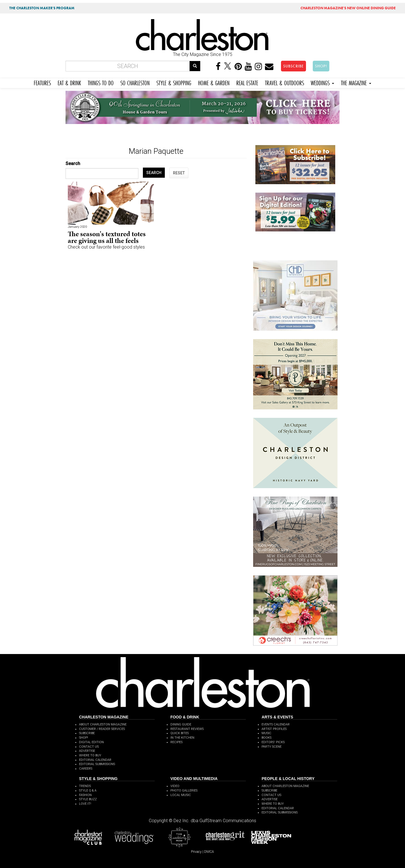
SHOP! (321, 66)
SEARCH (154, 173)
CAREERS (86, 769)
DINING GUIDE (181, 724)
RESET (179, 173)
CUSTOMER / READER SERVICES (102, 729)
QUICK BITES (180, 733)
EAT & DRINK (69, 82)
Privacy (196, 852)
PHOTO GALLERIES (184, 791)
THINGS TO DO (101, 82)
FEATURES (42, 82)
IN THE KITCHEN (182, 738)
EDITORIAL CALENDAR (95, 760)
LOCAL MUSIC (181, 795)
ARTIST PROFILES (274, 729)
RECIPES (176, 742)
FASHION (85, 795)
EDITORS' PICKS (273, 742)
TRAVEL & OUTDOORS (284, 82)
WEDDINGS (322, 82)
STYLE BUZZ (88, 799)
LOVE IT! (85, 804)
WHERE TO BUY (90, 755)
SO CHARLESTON (135, 82)
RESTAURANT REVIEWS (187, 729)
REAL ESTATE (247, 82)
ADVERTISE (87, 751)
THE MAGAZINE (356, 82)
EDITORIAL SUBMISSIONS (97, 764)
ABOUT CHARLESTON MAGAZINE (103, 724)
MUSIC (266, 733)
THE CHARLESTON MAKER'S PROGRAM (42, 8)
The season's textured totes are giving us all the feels (107, 237)
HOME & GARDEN (214, 82)
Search (73, 164)
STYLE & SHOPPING (174, 82)
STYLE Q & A (88, 791)
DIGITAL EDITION (91, 742)
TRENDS (85, 786)
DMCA (209, 852)
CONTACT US (89, 747)
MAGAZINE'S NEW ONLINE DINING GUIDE (348, 8)
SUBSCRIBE (293, 66)
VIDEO (175, 786)
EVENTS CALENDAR (276, 724)
